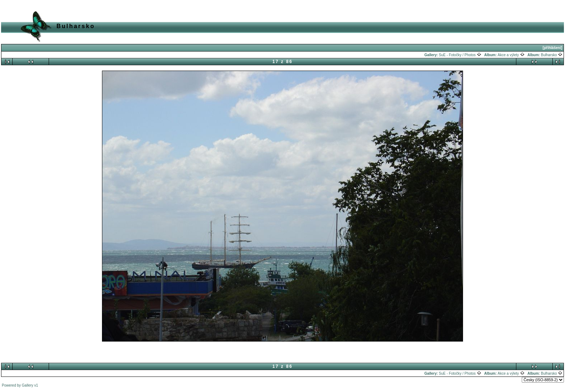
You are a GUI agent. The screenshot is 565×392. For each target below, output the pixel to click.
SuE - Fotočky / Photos (460, 55)
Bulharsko (552, 55)
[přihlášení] (552, 48)
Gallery (28, 385)
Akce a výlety (511, 55)
